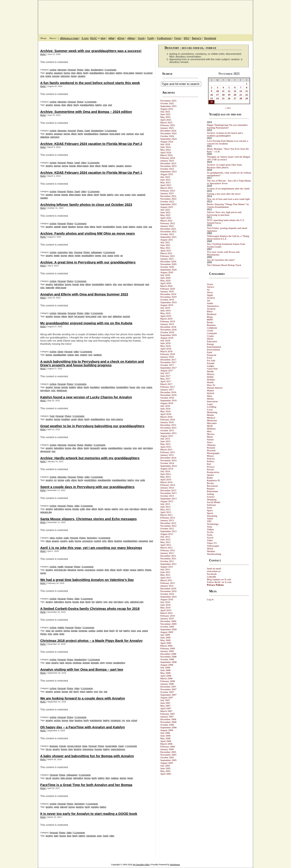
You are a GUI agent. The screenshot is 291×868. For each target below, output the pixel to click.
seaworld (141, 195)
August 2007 (167, 697)
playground (139, 284)
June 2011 (165, 572)
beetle (57, 255)
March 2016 (166, 417)
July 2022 (165, 210)
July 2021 (165, 242)
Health (60, 567)
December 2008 (168, 654)
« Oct (228, 108)
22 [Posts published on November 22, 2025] (247, 95)
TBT (209, 521)
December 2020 (168, 261)
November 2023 (168, 166)
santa (56, 634)
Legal (210, 404)
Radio (210, 478)
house (119, 227)
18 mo (49, 749)
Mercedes (212, 423)
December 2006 (168, 719)
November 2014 (168, 460)
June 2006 (165, 736)
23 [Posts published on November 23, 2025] (212, 98)
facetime (118, 541)
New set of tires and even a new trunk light (228, 199)
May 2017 (165, 379)
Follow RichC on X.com (219, 582)
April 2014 (166, 479)
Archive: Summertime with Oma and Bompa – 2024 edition (86, 112)
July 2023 (165, 177)
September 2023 (168, 171)
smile (143, 480)
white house (61, 288)
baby (56, 836)
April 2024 (166, 152)
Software (211, 505)
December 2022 (168, 196)
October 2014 (167, 463)
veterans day (46, 512)
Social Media (111, 746)
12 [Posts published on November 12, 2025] (229, 91)
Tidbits (210, 529)
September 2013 (168, 498)
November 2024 (168, 133)
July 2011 (165, 569)
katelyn (119, 73)
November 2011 (168, 558)
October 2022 (167, 201)
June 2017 (165, 376)
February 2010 (168, 616)
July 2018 (165, 340)
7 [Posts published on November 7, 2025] (241, 87)
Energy (211, 344)
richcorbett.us (214, 571)
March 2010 (166, 613)
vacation (82, 76)
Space (210, 510)
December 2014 (168, 458)
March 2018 (166, 351)
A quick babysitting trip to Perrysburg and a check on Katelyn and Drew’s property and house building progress (92, 363)
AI (208, 290)
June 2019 (165, 310)
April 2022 (166, 218)
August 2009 (167, 632)
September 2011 (168, 564)
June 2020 (165, 278)
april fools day (60, 570)
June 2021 (165, 245)
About (53, 38)
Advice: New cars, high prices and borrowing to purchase (224, 213)
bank (62, 663)
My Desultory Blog (209, 15)
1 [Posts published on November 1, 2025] (247, 84)
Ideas (209, 396)
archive (57, 692)
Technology (92, 538)
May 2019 (165, 313)
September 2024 (168, 139)
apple (57, 807)
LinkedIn (211, 577)
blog (103, 38)
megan (98, 255)
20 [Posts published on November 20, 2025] (235, 95)
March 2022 (166, 221)
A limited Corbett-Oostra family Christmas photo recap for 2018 (90, 609)
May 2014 (165, 477)
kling (108, 778)
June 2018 (165, 343)
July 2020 (165, 275)
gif (117, 631)
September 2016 (168, 400)
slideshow (45, 137)
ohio (115, 284)
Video (87, 70)
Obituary (211, 445)
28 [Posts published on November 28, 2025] (241, 98)
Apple (210, 295)
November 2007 (168, 689)
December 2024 (168, 131)
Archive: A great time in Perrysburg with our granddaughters (88, 262)
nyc (123, 720)
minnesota (91, 836)
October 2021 (167, 234)
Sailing (210, 494)
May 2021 (165, 248)
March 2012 (166, 548)
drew (73, 73)
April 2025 (166, 120)
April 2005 (166, 774)
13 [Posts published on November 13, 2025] (235, 91)
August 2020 (167, 272)
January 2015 (167, 455)
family (86, 73)
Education (212, 341)
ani (53, 631)
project (109, 663)
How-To (211, 385)
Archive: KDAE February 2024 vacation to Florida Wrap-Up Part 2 (91, 144)
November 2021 (168, 231)
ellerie (79, 73)
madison (115, 778)
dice (74, 448)
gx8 (121, 631)
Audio (66, 538)
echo (104, 541)
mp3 (151, 541)
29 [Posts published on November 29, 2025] (247, 98)
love (108, 419)
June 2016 (165, 409)
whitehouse (62, 390)
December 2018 (168, 327)
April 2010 (166, 610)
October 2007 (167, 692)
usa (150, 227)
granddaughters (97, 73)
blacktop (72, 227)
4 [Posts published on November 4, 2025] (223, 87)
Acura (210, 284)
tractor (74, 76)
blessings (72, 570)
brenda (73, 166)
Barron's (197, 38)
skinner (123, 778)
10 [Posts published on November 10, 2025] (217, 91)
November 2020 (168, 264)
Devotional (210, 38)
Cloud (210, 330)
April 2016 (166, 414)
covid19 (97, 541)
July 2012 (165, 537)
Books (210, 322)
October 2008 (167, 659)
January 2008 (167, 684)
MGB (210, 426)
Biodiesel (212, 314)
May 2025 (165, 117)
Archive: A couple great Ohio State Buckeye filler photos (224, 166)
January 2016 (167, 422)
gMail (111, 38)
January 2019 (167, 324)
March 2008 (166, 678)
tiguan (130, 778)
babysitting (59, 284)
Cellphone (212, 328)
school (134, 720)
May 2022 (165, 215)
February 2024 (168, 158)
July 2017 (165, 373)
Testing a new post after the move (224, 194)
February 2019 (168, 321)
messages (143, 541)
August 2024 (167, 141)
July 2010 (165, 602)
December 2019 (168, 294)
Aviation (211, 309)
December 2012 (168, 523)
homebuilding (109, 227)
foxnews (98, 749)
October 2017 (167, 365)
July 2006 (165, 733)
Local (210, 409)
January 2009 (167, 651)
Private (210, 469)
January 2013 (167, 520)
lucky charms (117, 419)
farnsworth (95, 448)
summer (56, 76)
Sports (210, 513)
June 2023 (165, 180)
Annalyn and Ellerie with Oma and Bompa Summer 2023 (84, 294)
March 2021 (166, 253)
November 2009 (168, 624)
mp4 (123, 134)
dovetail (86, 663)
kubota (71, 355)
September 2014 (168, 466)
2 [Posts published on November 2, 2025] (212, 87)
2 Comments (131, 746)
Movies (211, 434)
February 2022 (168, 223)
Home (43, 38)
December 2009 (168, 621)
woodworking (119, 663)
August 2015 (167, 436)
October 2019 (167, 300)
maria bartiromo (118, 749)
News (85, 746)
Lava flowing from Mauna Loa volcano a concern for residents (227, 142)
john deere (110, 73)
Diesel (60, 352)
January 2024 (167, 161)
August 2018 (167, 338)
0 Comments (111, 70)
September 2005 (168, 760)
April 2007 (166, 708)
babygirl (64, 807)
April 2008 (166, 676)
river (54, 451)
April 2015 (166, 447)
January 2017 (167, 389)
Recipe (210, 483)
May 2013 (165, 509)
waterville (50, 288)
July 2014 (165, 471)
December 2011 (168, 556)
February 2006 (168, 746)
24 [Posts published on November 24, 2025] (217, 98)
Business (54, 746)
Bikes (210, 311)
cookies (92, 631)
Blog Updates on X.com (219, 579)
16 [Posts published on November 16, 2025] (212, 95)
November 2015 (168, 428)
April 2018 (166, 349)
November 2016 (168, 395)
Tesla (209, 527)
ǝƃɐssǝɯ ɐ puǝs (69, 38)
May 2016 (165, 411)
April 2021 (166, 250)
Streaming (212, 516)
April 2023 (166, 185)
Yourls (141, 38)
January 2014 (167, 488)
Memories (62, 70)
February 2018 (168, 354)
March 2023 (166, 188)
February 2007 (168, 714)
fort (93, 602)
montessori (116, 720)
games (104, 448)
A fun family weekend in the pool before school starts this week (90, 83)
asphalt (57, 227)
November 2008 (168, 657)
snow (99, 836)
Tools (210, 535)
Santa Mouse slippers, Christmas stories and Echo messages (88, 519)
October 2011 (167, 561)
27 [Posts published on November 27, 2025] (235, 98)
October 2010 (167, 594)
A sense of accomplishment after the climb (228, 188)
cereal (74, 419)
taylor (117, 255)
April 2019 (166, 316)
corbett (100, 631)
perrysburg (128, 284)
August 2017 (167, 370)
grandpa (95, 807)
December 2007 (168, 687)
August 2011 (167, 567)
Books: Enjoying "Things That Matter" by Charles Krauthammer (228, 206)
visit (105, 692)
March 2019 (166, 319)
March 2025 (166, 122)
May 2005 (165, 771)
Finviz (178, 38)
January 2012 (167, 553)
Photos (80, 70)
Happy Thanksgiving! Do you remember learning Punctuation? (227, 126)
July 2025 (165, 112)
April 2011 (166, 578)
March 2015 (166, 449)
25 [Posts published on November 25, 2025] (223, 98)
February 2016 (168, 419)
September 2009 (168, 629)
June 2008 (165, 670)
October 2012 (167, 528)
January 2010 (167, 618)
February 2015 (168, 452)
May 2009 (165, 640)
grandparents (96, 720)
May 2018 (165, 346)
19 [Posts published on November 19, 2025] (229, 95)
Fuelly (151, 38)
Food (52, 416)
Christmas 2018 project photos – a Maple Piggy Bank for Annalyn (91, 641)
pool (110, 105)
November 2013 (168, 493)
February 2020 (168, 289)
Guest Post (212, 369)
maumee (128, 448)
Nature (210, 439)
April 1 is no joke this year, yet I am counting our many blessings (91, 548)
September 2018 (168, 335)
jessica (133, 570)
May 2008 (165, 673)
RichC (93, 38)
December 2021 (168, 229)
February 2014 (168, 485)
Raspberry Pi (213, 480)
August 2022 (167, 207)
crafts (68, 480)
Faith (209, 352)
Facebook (212, 574)
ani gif (48, 778)
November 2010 (168, 591)
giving (83, 692)
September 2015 (168, 433)
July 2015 (165, 439)
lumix (133, 631)
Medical (211, 418)
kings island (129, 73)
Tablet (210, 518)
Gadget (211, 366)
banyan (58, 166)
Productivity (213, 472)
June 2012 (165, 539)
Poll (209, 464)
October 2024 (167, 136)
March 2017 (166, 384)
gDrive (121, 38)
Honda (210, 382)
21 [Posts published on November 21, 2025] (241, 95)
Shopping (212, 499)
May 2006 (165, 738)
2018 (48, 631)
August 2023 (167, 174)
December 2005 (168, 752)
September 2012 (168, 531)
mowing (84, 355)
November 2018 (168, 330)
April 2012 (166, 545)
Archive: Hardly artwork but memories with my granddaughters (90, 458)
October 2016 (167, 398)
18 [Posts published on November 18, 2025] (223, 95)
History (211, 374)
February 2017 (168, 387)
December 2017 (168, 360)
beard (64, 227)
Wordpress (175, 865)
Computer (212, 333)
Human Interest (74, 746)
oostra (48, 76)
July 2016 (165, 406)
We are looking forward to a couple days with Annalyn (83, 698)
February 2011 (168, 583)
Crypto (210, 336)
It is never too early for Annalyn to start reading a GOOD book (89, 814)
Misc (71, 252)
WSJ (186, 38)
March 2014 (166, 482)
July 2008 (165, 667)
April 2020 (166, 283)
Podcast (211, 459)
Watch (210, 548)
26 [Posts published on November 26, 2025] (229, 98)
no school (148, 73)
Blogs (210, 317)
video (112, 836)
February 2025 (168, 125)
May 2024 (165, 150)
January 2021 (167, 259)
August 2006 (167, 730)
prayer (43, 573)
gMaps (131, 38)
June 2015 (165, 441)
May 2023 (165, 182)
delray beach (83, 166)
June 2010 (165, 605)
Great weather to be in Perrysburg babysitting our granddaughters (92, 426)
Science (211, 497)
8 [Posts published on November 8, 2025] (247, 87)
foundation (95, 387)
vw (122, 255)
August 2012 (167, 534)
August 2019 (167, 305)
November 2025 (168, 101)
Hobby (210, 377)
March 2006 (166, 744)
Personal (72, 70)
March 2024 (166, 155)
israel (125, 227)
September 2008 (168, 662)
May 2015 (165, 444)
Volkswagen (96, 252)
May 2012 (165, 542)
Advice (211, 287)
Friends (63, 746)
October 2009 (167, 627)
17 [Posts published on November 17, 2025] (217, 95)
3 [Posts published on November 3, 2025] (218, 87)
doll (71, 692)
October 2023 (167, 169)
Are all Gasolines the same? (221, 260)
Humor (210, 390)
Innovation (212, 401)
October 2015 (167, 430)
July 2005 (165, 766)
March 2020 (166, 286)
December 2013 (168, 490)
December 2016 (168, 392)
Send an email (214, 568)
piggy (102, 663)
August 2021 (167, 240)
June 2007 (165, 703)
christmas (83, 631)
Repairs (211, 489)
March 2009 (166, 646)
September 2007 (168, 695)
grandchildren (90, 480)
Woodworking (97, 70)
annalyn (49, 73)
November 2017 (168, 362)
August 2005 (167, 763)
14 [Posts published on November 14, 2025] (241, 91)
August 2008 (167, 665)
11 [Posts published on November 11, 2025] (223, 91)
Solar (209, 508)
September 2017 (168, 368)
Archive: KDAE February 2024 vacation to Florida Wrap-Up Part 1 (91, 173)
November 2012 (168, 526)
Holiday (61, 627)
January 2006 (167, 749)
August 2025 (167, 109)
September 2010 (168, 597)
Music (210, 437)
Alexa (52, 538)
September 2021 (168, 237)
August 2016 (167, 403)
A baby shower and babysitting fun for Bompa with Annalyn (87, 756)
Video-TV (212, 543)
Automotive (63, 252)
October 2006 (167, 725)
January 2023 (167, 193)
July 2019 (165, 308)
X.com (85, 38)
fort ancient (79, 316)
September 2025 (168, 106)
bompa (67, 73)
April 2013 (166, 512)
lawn (77, 355)
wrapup (128, 166)
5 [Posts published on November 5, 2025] (229, 87)
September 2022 (168, 204)
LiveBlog (212, 407)
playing (144, 509)
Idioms (210, 399)
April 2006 (166, 741)
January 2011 (167, 586)
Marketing (212, 412)
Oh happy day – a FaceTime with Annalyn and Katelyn (83, 727)
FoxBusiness (164, 38)
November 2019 (168, 297)
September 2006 (168, 727)
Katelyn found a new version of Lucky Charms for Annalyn (86, 397)
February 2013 (168, 518)
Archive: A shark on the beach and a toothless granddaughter (225, 134)
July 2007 (165, 700)
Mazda (210, 415)
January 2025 (167, 128)
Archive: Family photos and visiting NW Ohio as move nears (88, 233)
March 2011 (166, 580)
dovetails (95, 663)
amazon (55, 541)
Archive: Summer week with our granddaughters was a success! (91, 51)
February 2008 (168, 681)
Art (55, 480)
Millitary (211, 429)
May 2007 (165, 706)
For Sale (211, 360)
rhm (101, 692)
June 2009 (165, 637)
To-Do (210, 532)
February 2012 (168, 550)
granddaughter (60, 355)
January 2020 (167, 291)
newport (139, 73)
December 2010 (168, 588)
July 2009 (165, 635)
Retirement (212, 491)
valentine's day (137, 602)
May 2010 (165, 608)
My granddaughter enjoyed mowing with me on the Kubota (86, 323)
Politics (211, 461)
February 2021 (168, 256)
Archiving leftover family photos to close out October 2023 (86, 205)
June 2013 (165, 507)
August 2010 (167, 599)
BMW (210, 320)
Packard (211, 448)
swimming (65, 76)
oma (42, 76)
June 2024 (165, 147)
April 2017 (166, 381)
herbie (78, 255)
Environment (213, 350)
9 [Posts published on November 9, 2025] (212, 91)
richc (134, 195)
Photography (213, 453)
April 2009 (166, 643)
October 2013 (167, 496)
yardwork (98, 355)
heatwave (104, 134)
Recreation (212, 486)
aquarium (58, 73)
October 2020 (167, 267)
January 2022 (167, 226)
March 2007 (166, 711)
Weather (88, 445)
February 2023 (168, 191)
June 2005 (165, 768)
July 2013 (165, 504)
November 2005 (168, 755)
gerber (126, 570)
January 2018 (167, 357)
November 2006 (168, 722)
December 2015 (168, 425)
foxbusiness (88, 749)
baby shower (66, 778)
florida (104, 166)
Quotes (210, 475)
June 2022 (165, 212)
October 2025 (167, 103)
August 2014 (167, 469)
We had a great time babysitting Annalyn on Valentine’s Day (87, 580)
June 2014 (165, 474)
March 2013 (166, 515)
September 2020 (168, 270)
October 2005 (167, 757)
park (140, 448)
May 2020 (165, 280)
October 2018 (167, 332)
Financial (212, 355)
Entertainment (214, 347)
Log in (210, 599)
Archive (53, 70)
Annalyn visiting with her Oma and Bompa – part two (82, 670)
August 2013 (167, 501)
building (72, 387)
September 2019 (168, 302)
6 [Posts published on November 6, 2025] (235, 87)
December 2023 (168, 163)
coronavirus (87, 541)
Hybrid (210, 393)
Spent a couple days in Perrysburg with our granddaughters (87, 487)
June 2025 (165, 114)
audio (71, 541)
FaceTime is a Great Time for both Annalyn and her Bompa (86, 785)
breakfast (66, 419)
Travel (87, 131)
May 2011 (165, 575)
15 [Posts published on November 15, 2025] (247, 91)
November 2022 (168, 199)
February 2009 (168, 648)
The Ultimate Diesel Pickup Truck (224, 265)
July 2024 (165, 144)
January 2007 (167, 717)
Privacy (211, 467)
